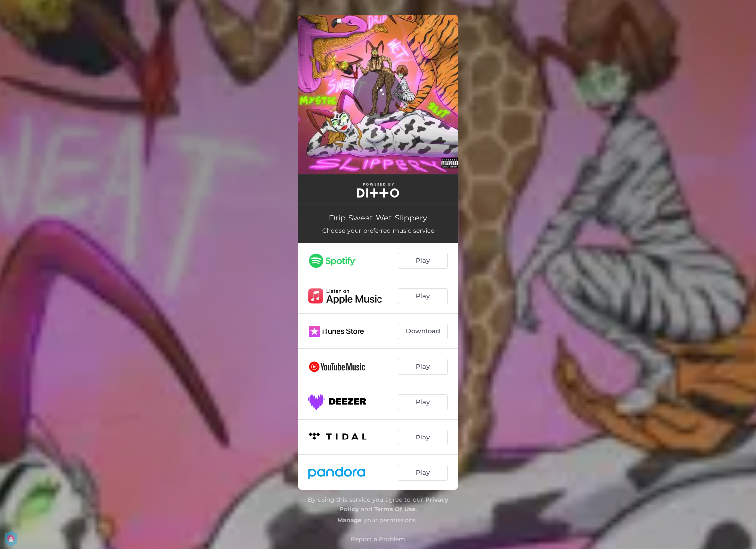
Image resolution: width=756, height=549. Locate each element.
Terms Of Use (395, 509)
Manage (349, 520)
